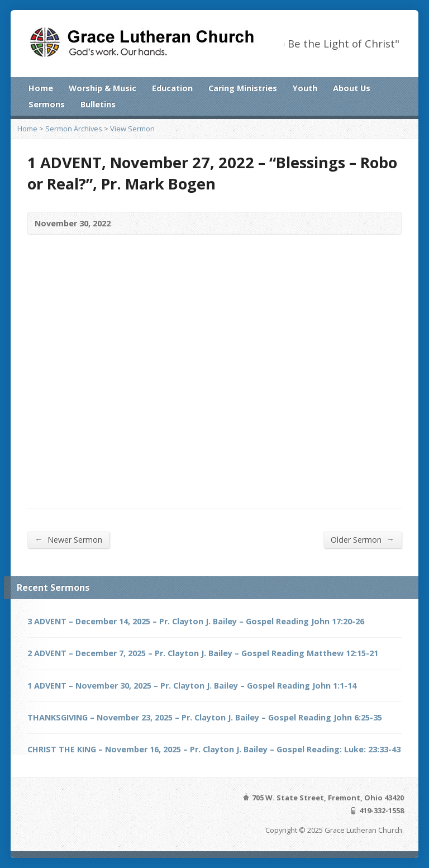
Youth (305, 88)
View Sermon (132, 129)
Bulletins (98, 104)
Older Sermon (362, 539)
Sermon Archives (74, 129)
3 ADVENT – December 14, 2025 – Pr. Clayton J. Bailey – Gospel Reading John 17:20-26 (196, 621)
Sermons (47, 104)
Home (41, 88)
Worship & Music (103, 88)
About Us (352, 88)
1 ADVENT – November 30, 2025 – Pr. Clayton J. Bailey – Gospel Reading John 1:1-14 (192, 686)
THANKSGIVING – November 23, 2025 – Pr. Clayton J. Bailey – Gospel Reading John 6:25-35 (205, 717)
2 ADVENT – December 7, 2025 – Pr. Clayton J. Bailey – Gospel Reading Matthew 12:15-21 (203, 653)
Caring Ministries (243, 88)
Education (172, 88)
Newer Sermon (68, 539)
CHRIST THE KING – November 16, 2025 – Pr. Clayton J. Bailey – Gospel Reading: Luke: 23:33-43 (214, 749)
